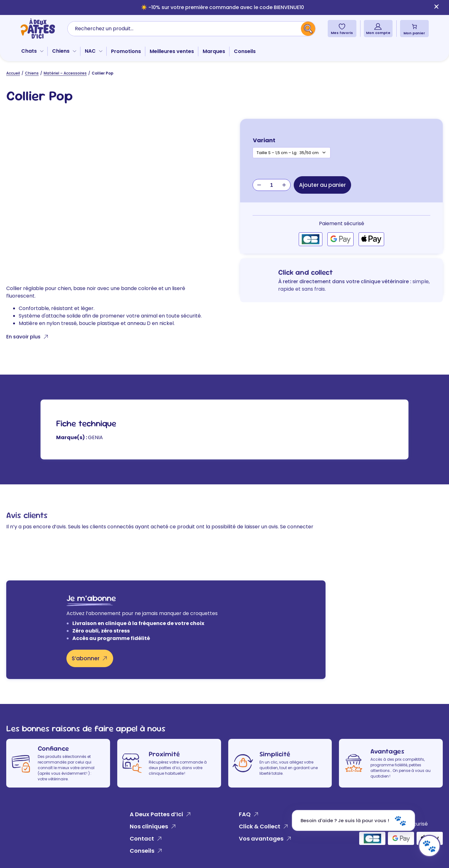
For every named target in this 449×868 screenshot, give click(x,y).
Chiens (61, 51)
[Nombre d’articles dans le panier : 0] (414, 27)
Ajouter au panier (322, 185)
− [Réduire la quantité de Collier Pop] (259, 185)
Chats (29, 51)
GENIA (95, 437)
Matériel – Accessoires (65, 73)
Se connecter (297, 527)
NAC (90, 51)
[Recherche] (308, 29)
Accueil (13, 73)
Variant (264, 140)
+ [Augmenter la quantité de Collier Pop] (284, 185)
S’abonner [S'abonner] (86, 658)
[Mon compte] (378, 26)
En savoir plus (23, 337)
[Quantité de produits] (272, 185)
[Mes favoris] (342, 26)
